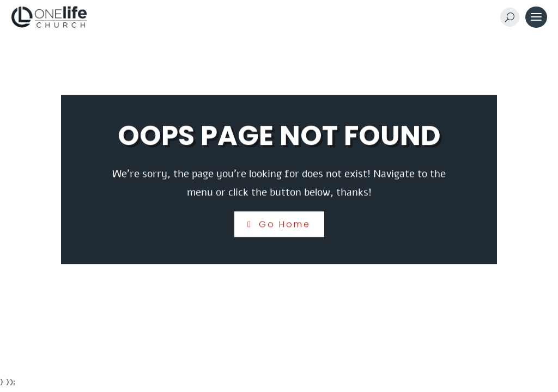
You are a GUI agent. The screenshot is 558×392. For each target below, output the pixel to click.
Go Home (285, 224)
